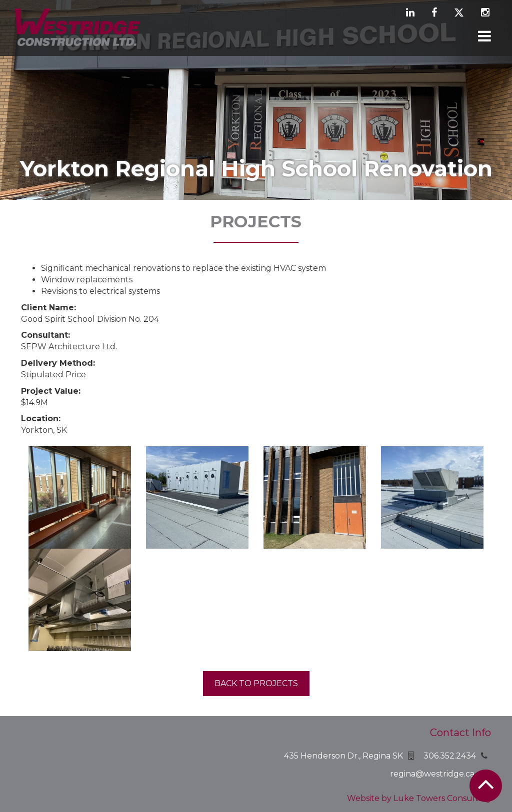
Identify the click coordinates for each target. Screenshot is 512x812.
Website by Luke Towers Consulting (419, 798)
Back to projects (256, 683)
